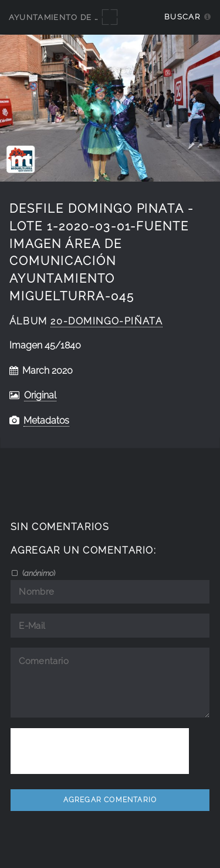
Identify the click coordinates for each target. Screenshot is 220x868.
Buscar (182, 17)
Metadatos (46, 420)
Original (40, 395)
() (38, 573)
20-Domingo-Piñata (106, 321)
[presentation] (100, 751)
